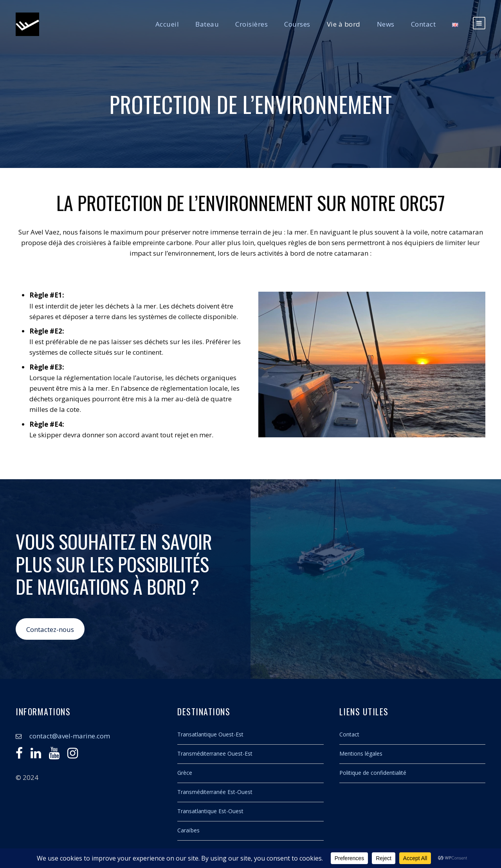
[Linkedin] (36, 755)
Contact (424, 24)
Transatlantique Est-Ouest (210, 811)
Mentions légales (361, 753)
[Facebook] (19, 755)
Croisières (251, 24)
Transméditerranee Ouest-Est (215, 753)
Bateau (207, 24)
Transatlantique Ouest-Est (210, 734)
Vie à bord (344, 24)
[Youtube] (54, 755)
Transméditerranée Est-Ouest (215, 792)
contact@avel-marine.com (70, 736)
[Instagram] (73, 755)
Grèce (185, 773)
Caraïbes (188, 830)
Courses (297, 24)
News (386, 24)
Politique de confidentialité (373, 773)
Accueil (167, 24)
